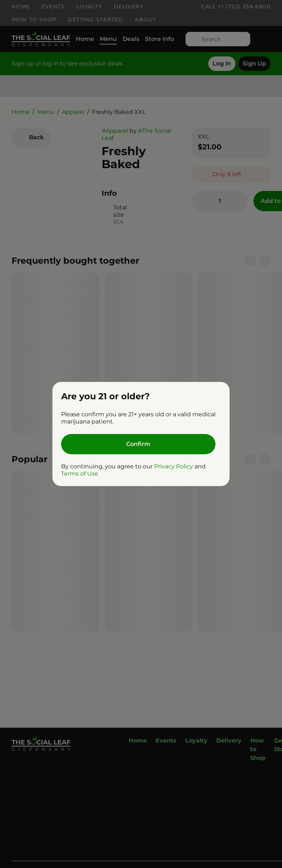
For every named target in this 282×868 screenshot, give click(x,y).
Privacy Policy (174, 466)
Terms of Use (80, 474)
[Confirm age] (138, 444)
